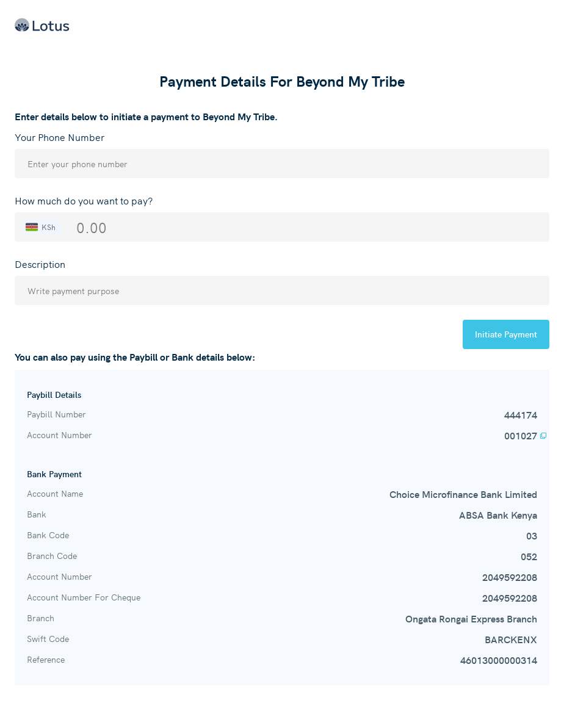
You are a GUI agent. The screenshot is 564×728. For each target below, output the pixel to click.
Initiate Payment (506, 334)
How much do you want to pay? (84, 200)
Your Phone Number (60, 137)
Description (40, 264)
